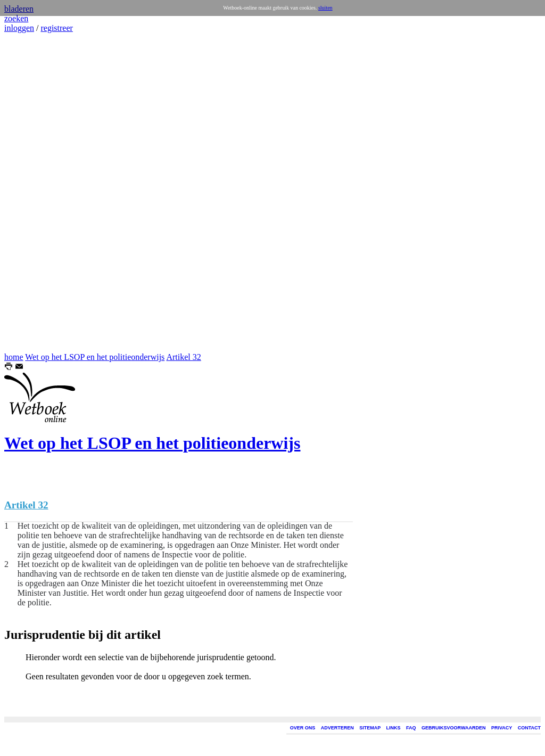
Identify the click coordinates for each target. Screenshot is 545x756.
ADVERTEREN (337, 728)
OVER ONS (303, 728)
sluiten (325, 8)
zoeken (16, 18)
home (14, 357)
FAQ (411, 728)
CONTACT (529, 728)
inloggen (19, 28)
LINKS (394, 728)
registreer (56, 28)
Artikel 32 (183, 357)
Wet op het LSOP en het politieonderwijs (95, 357)
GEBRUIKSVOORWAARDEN (453, 728)
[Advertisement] (36, 193)
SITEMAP (370, 728)
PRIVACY (502, 728)
